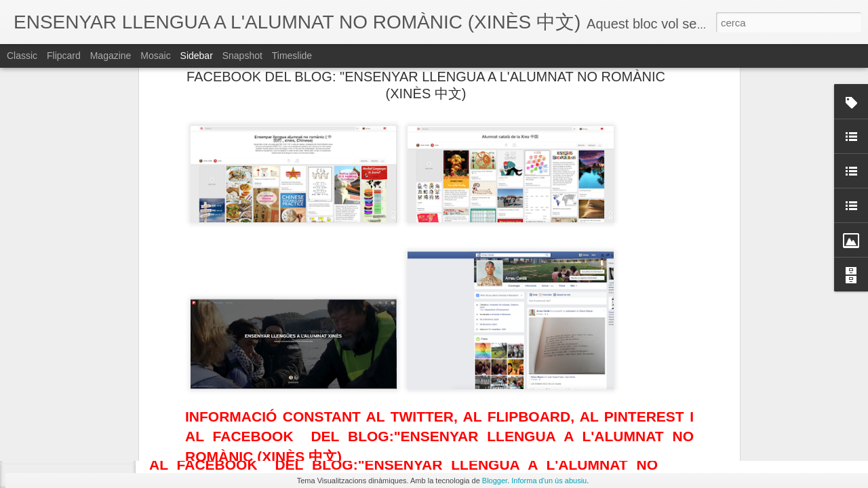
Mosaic (155, 56)
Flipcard (64, 56)
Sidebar (197, 56)
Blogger (495, 481)
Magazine (111, 56)
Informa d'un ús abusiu (549, 481)
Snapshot (242, 56)
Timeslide (292, 56)
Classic (22, 56)
